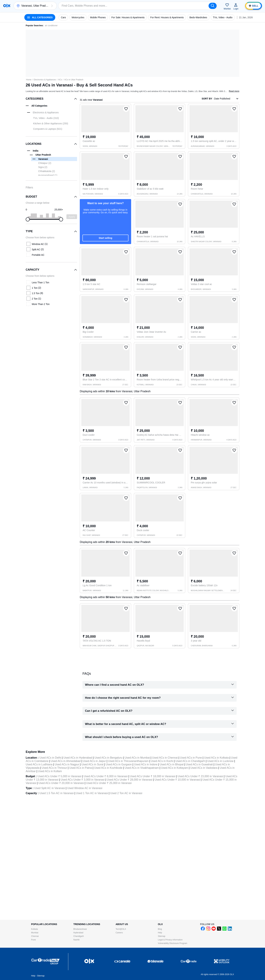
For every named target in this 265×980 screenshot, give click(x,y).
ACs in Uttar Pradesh (74, 80)
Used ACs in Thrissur (54, 768)
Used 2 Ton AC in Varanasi (126, 793)
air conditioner (51, 26)
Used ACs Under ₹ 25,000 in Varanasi (109, 783)
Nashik (76, 940)
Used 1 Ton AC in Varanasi (92, 793)
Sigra (43, 167)
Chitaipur (45, 163)
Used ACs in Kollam (50, 771)
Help (160, 933)
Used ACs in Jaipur (94, 761)
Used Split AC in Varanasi (50, 788)
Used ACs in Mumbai (137, 758)
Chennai (35, 936)
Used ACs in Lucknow (220, 761)
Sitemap (162, 936)
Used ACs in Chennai (165, 758)
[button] (52, 6)
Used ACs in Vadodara (204, 768)
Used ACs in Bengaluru (108, 758)
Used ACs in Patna (81, 768)
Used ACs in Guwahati (199, 764)
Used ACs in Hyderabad (78, 758)
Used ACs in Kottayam (175, 768)
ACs (60, 80)
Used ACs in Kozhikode (108, 768)
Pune (33, 940)
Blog (160, 929)
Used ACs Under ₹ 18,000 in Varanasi (153, 776)
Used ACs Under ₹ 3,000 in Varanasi (83, 780)
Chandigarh (79, 936)
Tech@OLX (121, 929)
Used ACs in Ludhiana (39, 764)
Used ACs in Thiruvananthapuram (128, 761)
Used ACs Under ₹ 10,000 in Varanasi (177, 780)
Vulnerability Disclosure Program (173, 943)
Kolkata (34, 929)
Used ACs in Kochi (162, 761)
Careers (119, 933)
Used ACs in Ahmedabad (66, 761)
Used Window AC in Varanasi (85, 788)
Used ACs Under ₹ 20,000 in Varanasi (61, 783)
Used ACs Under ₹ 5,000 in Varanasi (59, 776)
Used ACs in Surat (92, 764)
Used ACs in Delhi (50, 758)
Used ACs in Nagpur (67, 764)
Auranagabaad (48, 175)
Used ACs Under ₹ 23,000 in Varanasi (200, 776)
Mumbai (35, 933)
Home (29, 80)
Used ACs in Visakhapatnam (142, 768)
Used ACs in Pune (191, 758)
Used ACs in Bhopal (172, 764)
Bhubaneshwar (80, 929)
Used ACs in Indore (146, 764)
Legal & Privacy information (170, 940)
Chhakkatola (47, 171)
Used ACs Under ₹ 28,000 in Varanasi (130, 780)
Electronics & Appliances (45, 80)
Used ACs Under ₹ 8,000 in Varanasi (106, 776)
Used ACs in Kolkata (216, 758)
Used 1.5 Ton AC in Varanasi (57, 793)
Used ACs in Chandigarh (190, 761)
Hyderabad (78, 933)
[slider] (28, 219)
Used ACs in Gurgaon (119, 764)
